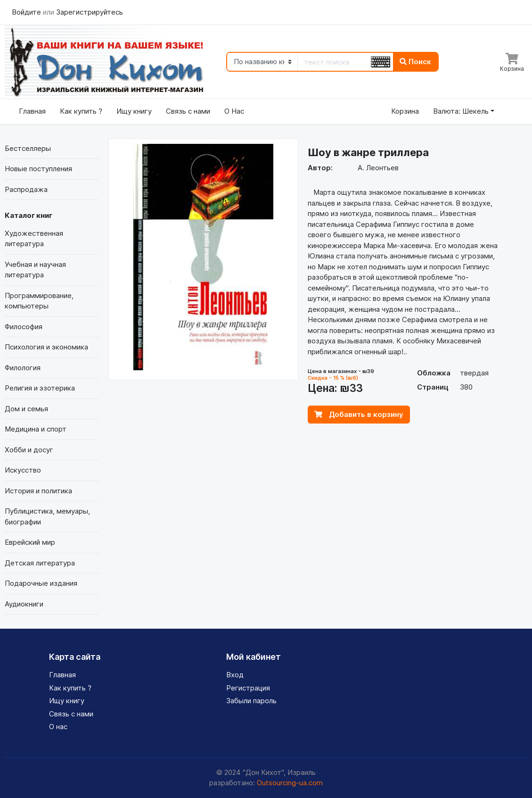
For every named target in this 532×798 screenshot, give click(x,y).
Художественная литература (34, 239)
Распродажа (26, 189)
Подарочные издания (41, 583)
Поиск (415, 62)
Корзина (405, 111)
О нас (58, 727)
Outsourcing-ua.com (290, 783)
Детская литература (40, 563)
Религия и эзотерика (40, 388)
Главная (32, 111)
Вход (235, 675)
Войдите (27, 12)
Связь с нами (188, 111)
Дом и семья (26, 409)
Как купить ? (81, 111)
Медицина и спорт (36, 429)
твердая (474, 373)
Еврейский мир (30, 542)
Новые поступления (38, 169)
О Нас (234, 111)
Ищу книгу (134, 111)
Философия (24, 327)
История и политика (38, 491)
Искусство (23, 470)
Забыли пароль (251, 701)
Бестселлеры (28, 148)
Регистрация (248, 688)
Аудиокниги (24, 604)
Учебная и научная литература (35, 270)
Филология (23, 368)
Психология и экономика (46, 347)
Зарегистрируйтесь (90, 12)
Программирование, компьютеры (39, 301)
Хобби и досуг (29, 450)
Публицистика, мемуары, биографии (47, 516)
